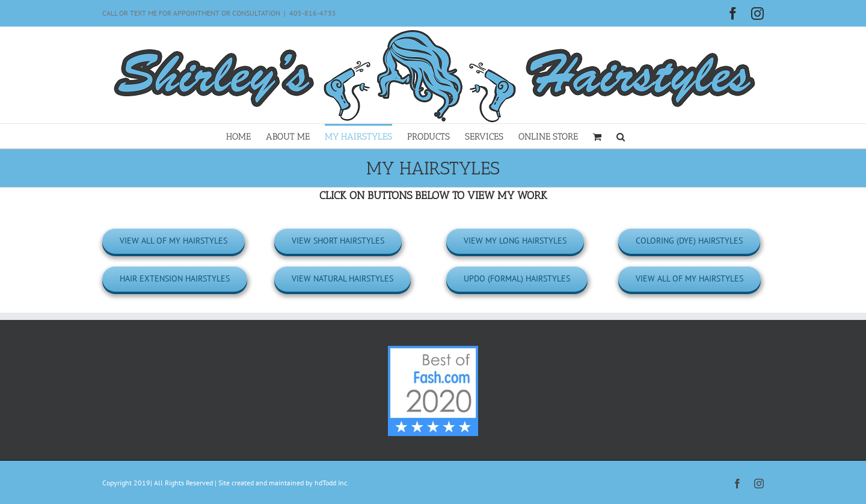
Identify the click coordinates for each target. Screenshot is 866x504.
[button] (621, 136)
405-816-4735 (313, 13)
